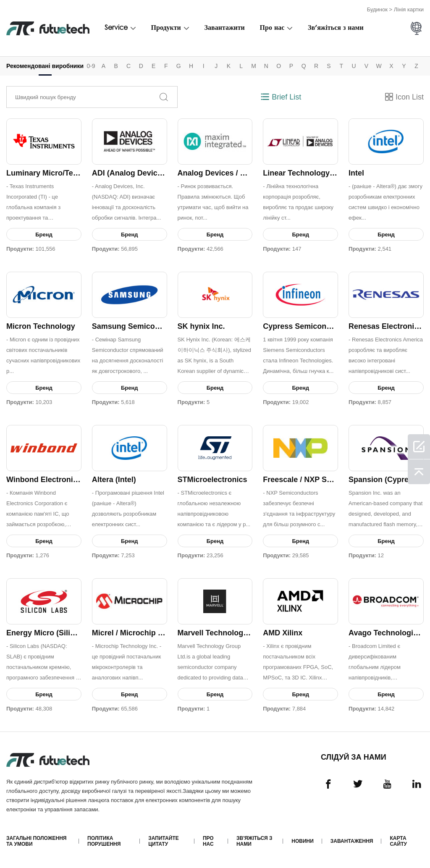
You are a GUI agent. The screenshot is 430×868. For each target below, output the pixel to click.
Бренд (44, 235)
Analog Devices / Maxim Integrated (240, 173)
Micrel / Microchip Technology (146, 633)
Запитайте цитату (163, 841)
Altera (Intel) (114, 480)
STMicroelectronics (212, 480)
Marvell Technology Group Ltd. (233, 633)
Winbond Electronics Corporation (67, 480)
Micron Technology (41, 326)
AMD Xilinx (283, 633)
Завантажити (225, 28)
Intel (356, 173)
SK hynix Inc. (201, 326)
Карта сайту (398, 841)
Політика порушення (104, 841)
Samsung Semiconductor (138, 326)
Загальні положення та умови (36, 841)
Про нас (272, 28)
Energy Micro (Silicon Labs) (56, 633)
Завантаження (352, 841)
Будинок (377, 9)
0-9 (91, 66)
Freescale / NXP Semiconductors (322, 480)
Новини (303, 841)
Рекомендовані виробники (45, 66)
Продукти (166, 28)
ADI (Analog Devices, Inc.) (139, 173)
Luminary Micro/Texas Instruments (69, 173)
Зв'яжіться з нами (336, 28)
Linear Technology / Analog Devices (327, 173)
